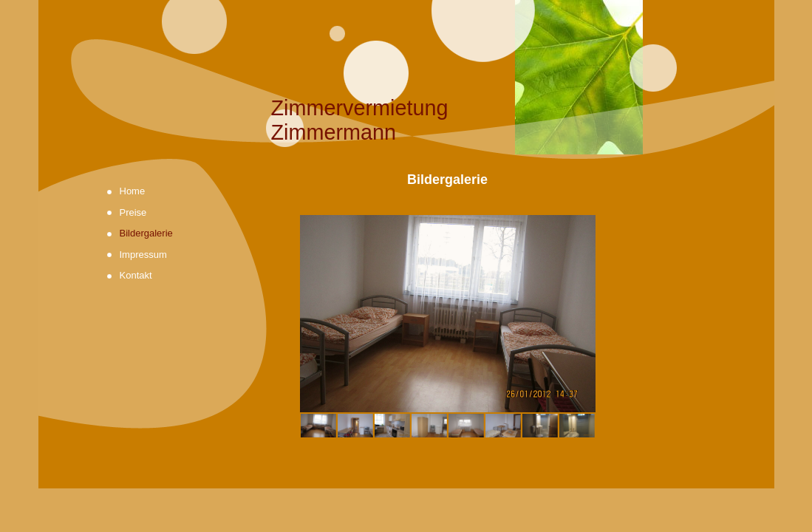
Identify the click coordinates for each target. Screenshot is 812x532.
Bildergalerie (146, 233)
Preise (133, 212)
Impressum (143, 255)
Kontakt (136, 275)
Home (133, 191)
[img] (406, 79)
